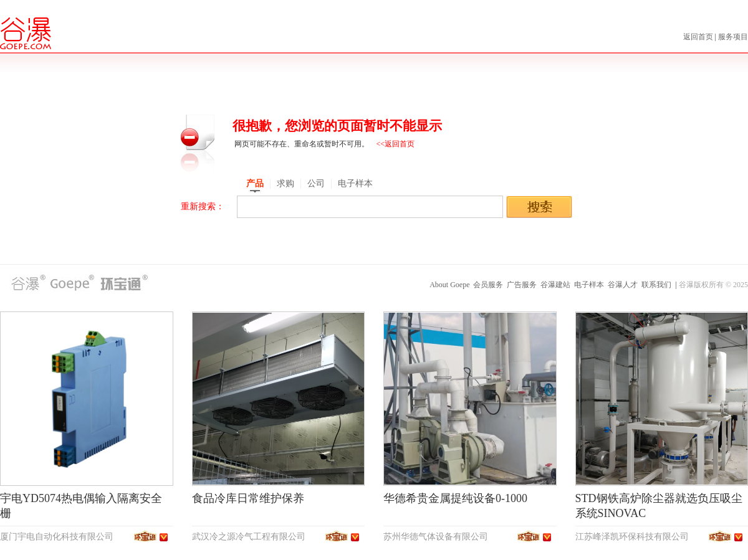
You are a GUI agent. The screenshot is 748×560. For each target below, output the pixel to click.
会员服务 (488, 285)
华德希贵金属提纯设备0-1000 (455, 498)
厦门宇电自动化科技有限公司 (57, 537)
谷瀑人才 (623, 285)
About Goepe (449, 285)
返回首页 (699, 37)
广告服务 (522, 285)
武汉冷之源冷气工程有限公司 (249, 537)
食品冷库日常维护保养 (248, 498)
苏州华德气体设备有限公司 (436, 537)
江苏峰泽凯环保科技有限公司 (632, 537)
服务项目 (733, 37)
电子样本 (589, 285)
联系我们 (656, 285)
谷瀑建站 (555, 285)
